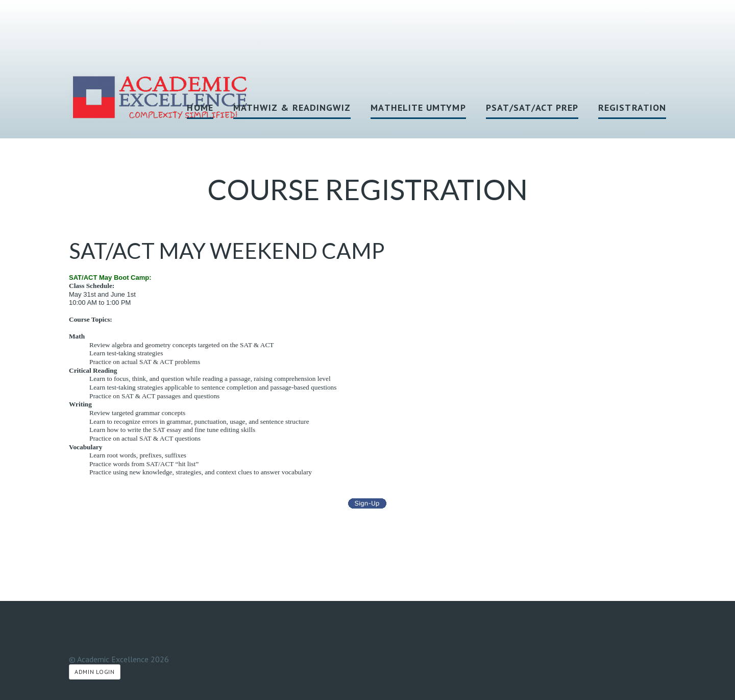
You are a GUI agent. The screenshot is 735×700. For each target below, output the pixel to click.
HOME (200, 107)
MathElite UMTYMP (418, 107)
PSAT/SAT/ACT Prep (532, 107)
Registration (632, 107)
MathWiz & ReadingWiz (292, 107)
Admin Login (95, 672)
